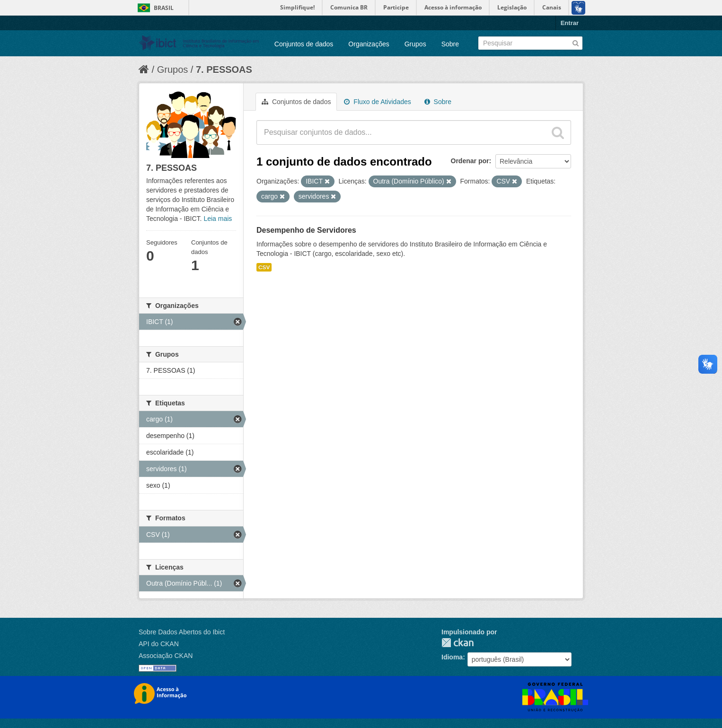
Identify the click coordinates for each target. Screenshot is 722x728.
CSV (264, 267)
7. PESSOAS (224, 70)
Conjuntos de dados (304, 44)
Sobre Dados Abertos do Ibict (182, 632)
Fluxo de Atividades (377, 102)
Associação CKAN (166, 656)
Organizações (369, 44)
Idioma (452, 657)
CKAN (458, 643)
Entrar (570, 23)
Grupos (415, 44)
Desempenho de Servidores (306, 230)
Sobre (450, 44)
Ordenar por (470, 161)
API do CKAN (159, 644)
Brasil (164, 8)
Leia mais (218, 219)
